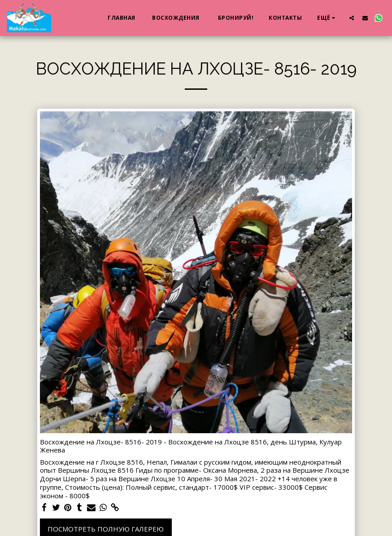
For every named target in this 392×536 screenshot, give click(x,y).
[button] (352, 18)
